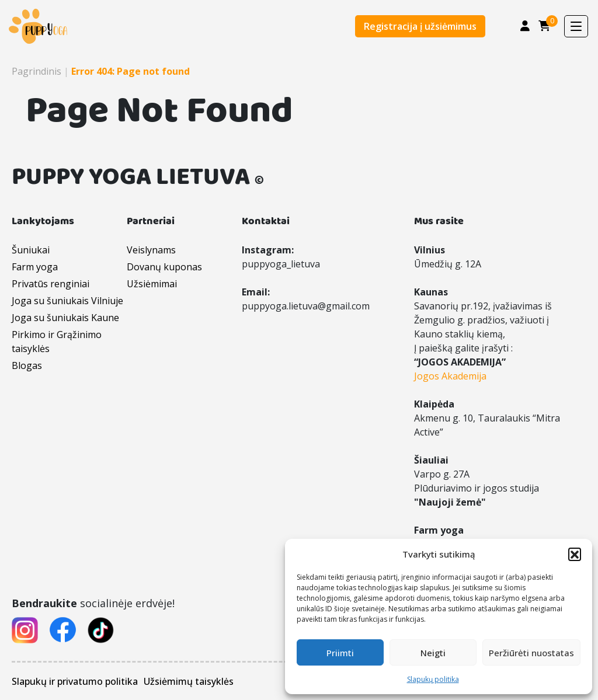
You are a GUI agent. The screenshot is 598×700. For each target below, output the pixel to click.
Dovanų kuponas (164, 267)
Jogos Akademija (450, 376)
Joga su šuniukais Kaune (65, 318)
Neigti (433, 653)
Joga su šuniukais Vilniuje (67, 301)
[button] (575, 554)
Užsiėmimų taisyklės (189, 681)
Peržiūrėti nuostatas (531, 653)
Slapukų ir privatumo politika (75, 681)
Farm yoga (35, 267)
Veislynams (151, 250)
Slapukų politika (433, 679)
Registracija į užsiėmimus (420, 26)
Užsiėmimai (152, 284)
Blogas (27, 365)
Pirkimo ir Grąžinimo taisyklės (57, 342)
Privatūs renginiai (51, 284)
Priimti (340, 653)
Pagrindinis (36, 71)
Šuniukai (31, 250)
